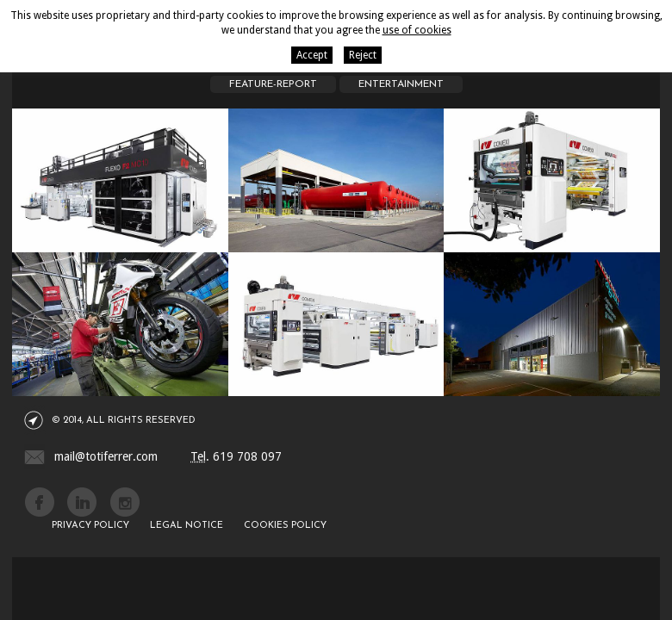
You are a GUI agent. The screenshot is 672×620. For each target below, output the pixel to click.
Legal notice (187, 526)
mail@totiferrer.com (106, 456)
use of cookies (417, 30)
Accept (312, 55)
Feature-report (273, 84)
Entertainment (401, 84)
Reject (363, 55)
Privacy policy (90, 526)
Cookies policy (285, 526)
